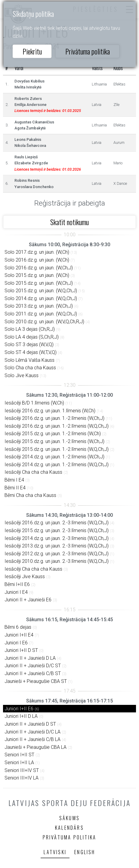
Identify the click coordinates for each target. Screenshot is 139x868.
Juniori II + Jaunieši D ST (30, 724)
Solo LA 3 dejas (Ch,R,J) (30, 329)
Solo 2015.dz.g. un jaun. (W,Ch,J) (39, 283)
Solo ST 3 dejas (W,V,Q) (29, 344)
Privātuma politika (88, 51)
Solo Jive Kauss (22, 375)
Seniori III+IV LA (22, 778)
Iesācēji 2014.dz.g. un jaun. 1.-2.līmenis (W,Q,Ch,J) (57, 465)
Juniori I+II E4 (19, 635)
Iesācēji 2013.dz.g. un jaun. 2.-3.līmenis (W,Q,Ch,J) (57, 546)
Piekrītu (32, 51)
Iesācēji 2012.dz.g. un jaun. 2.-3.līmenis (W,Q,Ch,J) (57, 554)
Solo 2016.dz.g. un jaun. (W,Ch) (37, 260)
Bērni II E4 (15, 488)
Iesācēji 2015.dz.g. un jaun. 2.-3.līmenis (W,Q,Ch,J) (57, 530)
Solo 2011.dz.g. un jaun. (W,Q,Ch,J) (41, 314)
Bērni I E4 (14, 480)
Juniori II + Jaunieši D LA (30, 658)
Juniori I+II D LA (21, 716)
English (85, 852)
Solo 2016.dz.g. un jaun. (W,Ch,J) (39, 268)
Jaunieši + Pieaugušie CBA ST (36, 681)
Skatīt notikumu (69, 222)
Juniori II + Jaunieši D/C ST (33, 666)
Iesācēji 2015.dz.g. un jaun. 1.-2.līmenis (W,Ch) (53, 434)
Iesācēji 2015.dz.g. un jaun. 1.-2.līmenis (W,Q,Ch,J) (57, 449)
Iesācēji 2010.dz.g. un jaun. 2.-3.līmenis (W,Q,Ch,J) (57, 561)
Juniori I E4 (16, 592)
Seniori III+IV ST (22, 770)
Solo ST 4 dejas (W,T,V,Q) (31, 352)
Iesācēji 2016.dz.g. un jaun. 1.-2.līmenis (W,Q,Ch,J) (57, 426)
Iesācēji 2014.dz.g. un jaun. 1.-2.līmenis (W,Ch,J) (54, 457)
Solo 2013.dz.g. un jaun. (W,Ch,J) (39, 306)
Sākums (69, 818)
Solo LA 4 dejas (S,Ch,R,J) (32, 337)
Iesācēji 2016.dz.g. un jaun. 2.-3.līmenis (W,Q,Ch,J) (57, 523)
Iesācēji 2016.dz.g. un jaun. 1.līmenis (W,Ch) (50, 411)
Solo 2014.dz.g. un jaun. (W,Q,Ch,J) (41, 298)
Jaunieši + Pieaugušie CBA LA (36, 747)
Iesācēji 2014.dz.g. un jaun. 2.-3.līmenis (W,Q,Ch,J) (57, 538)
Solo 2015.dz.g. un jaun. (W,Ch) (37, 275)
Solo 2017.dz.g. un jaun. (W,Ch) (37, 252)
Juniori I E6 (16, 643)
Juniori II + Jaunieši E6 (28, 600)
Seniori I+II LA (19, 763)
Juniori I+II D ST (21, 650)
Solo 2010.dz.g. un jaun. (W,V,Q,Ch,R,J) (44, 322)
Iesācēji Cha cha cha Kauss (33, 472)
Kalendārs (69, 828)
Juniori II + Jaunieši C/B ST (33, 673)
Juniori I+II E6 (19, 709)
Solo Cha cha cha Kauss (30, 368)
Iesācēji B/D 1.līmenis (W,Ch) (34, 403)
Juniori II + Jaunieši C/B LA (32, 739)
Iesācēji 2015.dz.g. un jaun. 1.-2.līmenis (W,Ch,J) (54, 441)
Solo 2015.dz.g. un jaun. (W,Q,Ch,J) (41, 291)
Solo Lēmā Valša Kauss (29, 360)
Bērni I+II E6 (17, 584)
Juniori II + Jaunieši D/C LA (32, 732)
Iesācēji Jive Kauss (25, 577)
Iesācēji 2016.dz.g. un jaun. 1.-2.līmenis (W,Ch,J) (54, 418)
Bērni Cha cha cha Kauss (30, 495)
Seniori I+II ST (19, 755)
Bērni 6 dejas (18, 627)
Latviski (55, 852)
